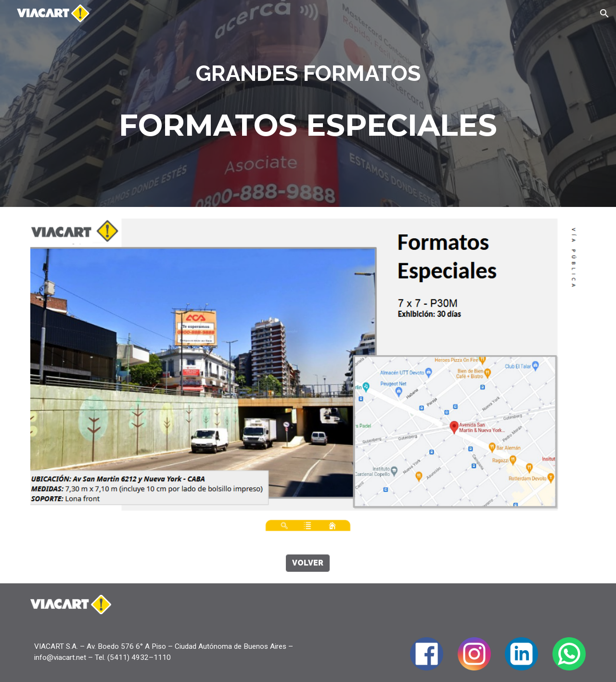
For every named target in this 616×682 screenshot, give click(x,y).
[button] (604, 13)
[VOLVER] (308, 563)
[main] (308, 73)
